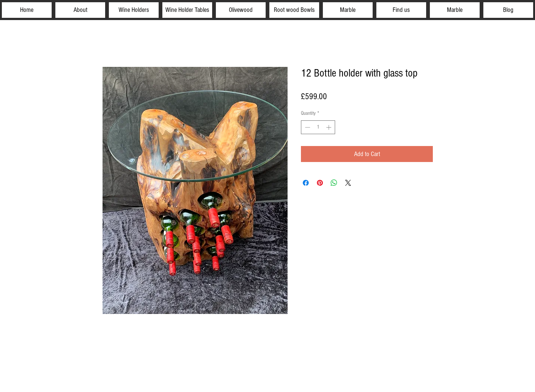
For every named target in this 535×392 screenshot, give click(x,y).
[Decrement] (307, 127)
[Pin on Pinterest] (320, 183)
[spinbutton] (318, 127)
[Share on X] (348, 183)
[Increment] (329, 127)
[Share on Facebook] (306, 183)
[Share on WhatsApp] (334, 183)
